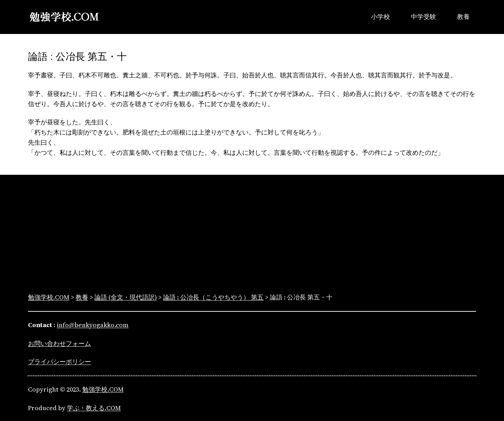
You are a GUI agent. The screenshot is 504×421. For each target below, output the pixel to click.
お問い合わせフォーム (59, 343)
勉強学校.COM (103, 389)
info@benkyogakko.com (93, 325)
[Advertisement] (252, 235)
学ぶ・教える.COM (94, 408)
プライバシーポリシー (59, 362)
